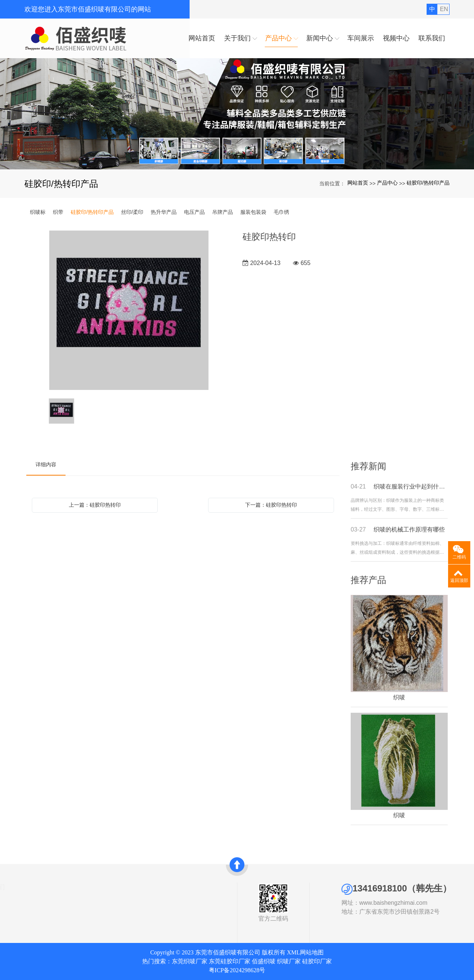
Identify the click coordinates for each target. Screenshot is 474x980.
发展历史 (10, 914)
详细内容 (46, 464)
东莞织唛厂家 (190, 961)
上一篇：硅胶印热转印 (95, 505)
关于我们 (13, 887)
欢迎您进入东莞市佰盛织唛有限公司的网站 (88, 9)
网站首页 (358, 183)
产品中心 (387, 183)
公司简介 (10, 897)
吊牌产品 (223, 212)
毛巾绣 (281, 212)
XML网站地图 (306, 952)
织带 (58, 212)
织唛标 (38, 212)
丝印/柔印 (132, 212)
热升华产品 (164, 212)
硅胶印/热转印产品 (428, 183)
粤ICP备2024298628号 (237, 970)
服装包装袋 (253, 212)
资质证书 (10, 905)
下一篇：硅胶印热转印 (271, 505)
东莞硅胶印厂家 (230, 961)
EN (444, 9)
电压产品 (194, 212)
